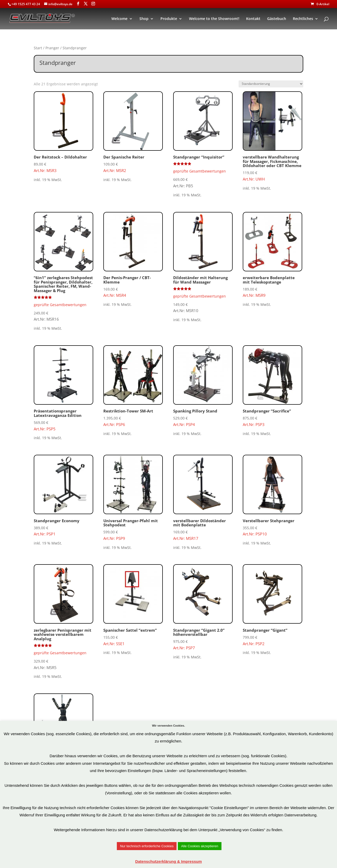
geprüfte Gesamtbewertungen (200, 171)
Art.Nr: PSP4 (203, 386)
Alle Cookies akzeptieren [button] (200, 846)
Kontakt (253, 19)
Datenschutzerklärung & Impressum (169, 861)
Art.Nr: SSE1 (133, 605)
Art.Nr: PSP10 (272, 496)
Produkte (169, 19)
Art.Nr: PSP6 (133, 386)
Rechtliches (303, 19)
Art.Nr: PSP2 (272, 605)
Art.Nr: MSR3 (63, 132)
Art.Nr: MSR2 (133, 132)
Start (38, 48)
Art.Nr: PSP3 (272, 386)
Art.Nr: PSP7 (203, 607)
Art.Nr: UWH (272, 136)
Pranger (52, 48)
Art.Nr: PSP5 (63, 388)
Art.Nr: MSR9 (272, 255)
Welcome (119, 19)
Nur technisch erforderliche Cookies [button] (147, 846)
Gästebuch (277, 19)
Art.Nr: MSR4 (133, 255)
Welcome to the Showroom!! (214, 19)
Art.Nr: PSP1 (63, 496)
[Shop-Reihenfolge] (271, 84)
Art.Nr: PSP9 (133, 498)
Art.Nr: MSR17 (203, 498)
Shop (144, 19)
